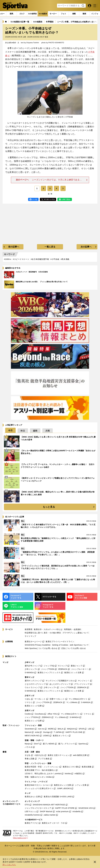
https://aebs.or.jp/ (20, 838)
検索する (83, 6)
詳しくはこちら (9, 865)
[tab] (22, 14)
